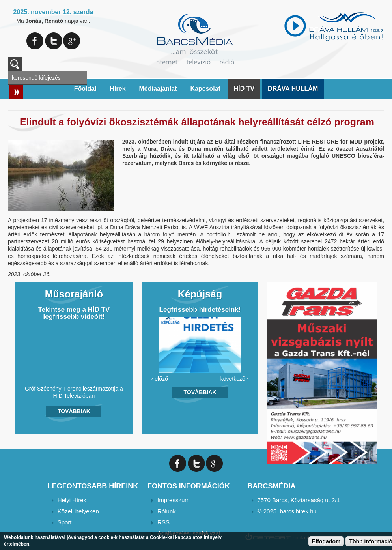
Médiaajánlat (158, 89)
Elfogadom (326, 541)
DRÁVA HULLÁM (293, 89)
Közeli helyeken (78, 511)
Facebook (35, 41)
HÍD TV (244, 89)
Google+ (72, 41)
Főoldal (85, 89)
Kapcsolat (205, 89)
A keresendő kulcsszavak (15, 64)
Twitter (53, 41)
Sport (65, 522)
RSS (163, 522)
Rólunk (167, 511)
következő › (235, 379)
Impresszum (174, 500)
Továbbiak (74, 411)
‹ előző (160, 379)
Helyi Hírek (72, 500)
